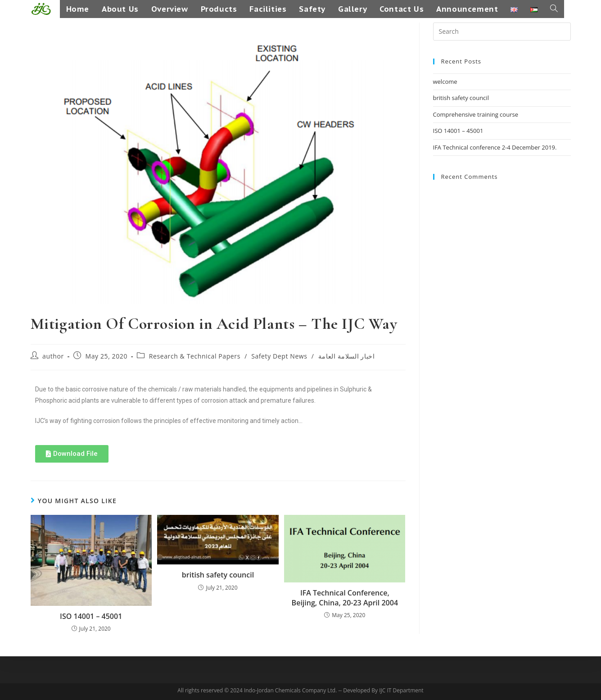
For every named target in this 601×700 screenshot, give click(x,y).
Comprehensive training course (476, 114)
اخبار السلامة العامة (347, 356)
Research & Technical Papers (195, 356)
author (53, 356)
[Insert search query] (502, 32)
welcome (445, 82)
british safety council (218, 575)
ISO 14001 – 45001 (91, 616)
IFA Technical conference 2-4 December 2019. (495, 147)
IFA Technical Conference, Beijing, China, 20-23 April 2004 (345, 598)
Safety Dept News (279, 356)
